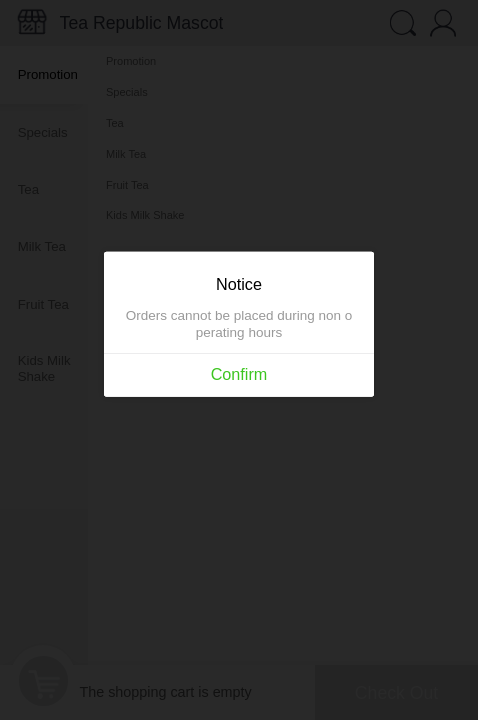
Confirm (239, 375)
